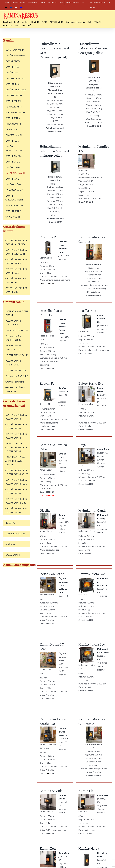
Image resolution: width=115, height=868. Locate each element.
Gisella (45, 466)
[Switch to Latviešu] (64, 862)
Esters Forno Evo (71, 341)
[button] (29, 26)
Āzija (101, 341)
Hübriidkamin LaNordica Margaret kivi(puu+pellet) (93, 48)
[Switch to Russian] (21, 8)
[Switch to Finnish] (11, 8)
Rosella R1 (47, 341)
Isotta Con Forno (91, 466)
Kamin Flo (67, 721)
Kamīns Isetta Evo (72, 591)
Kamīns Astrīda (51, 721)
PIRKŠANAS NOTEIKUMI (101, 847)
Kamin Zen (86, 721)
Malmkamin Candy (73, 466)
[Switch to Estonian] (6, 8)
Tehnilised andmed (94, 116)
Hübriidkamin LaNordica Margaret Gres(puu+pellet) (74, 48)
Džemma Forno (51, 205)
